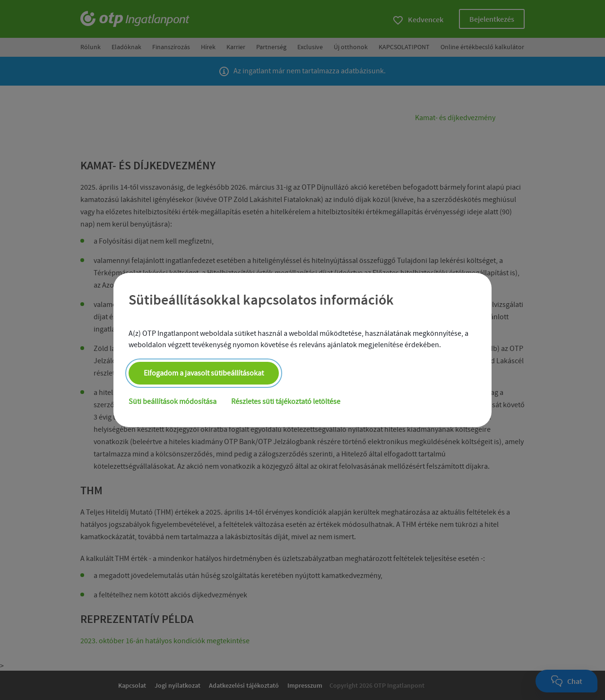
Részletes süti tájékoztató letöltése (286, 402)
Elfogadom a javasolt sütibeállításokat (204, 374)
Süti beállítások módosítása (173, 402)
